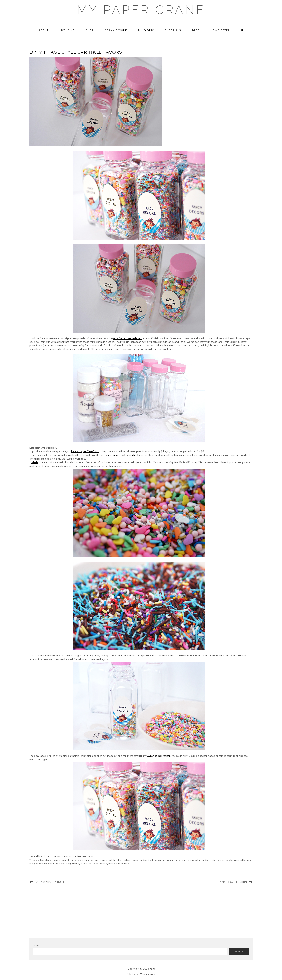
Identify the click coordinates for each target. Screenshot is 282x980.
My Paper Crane (141, 10)
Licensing (67, 30)
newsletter (220, 30)
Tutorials (173, 30)
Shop (90, 30)
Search (37, 945)
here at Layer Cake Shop (85, 451)
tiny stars (106, 455)
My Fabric (146, 30)
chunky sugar (140, 455)
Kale (152, 969)
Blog (196, 30)
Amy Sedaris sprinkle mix (127, 338)
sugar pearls (119, 455)
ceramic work (116, 30)
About (44, 30)
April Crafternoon (233, 882)
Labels (34, 462)
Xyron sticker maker (159, 756)
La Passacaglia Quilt (50, 882)
